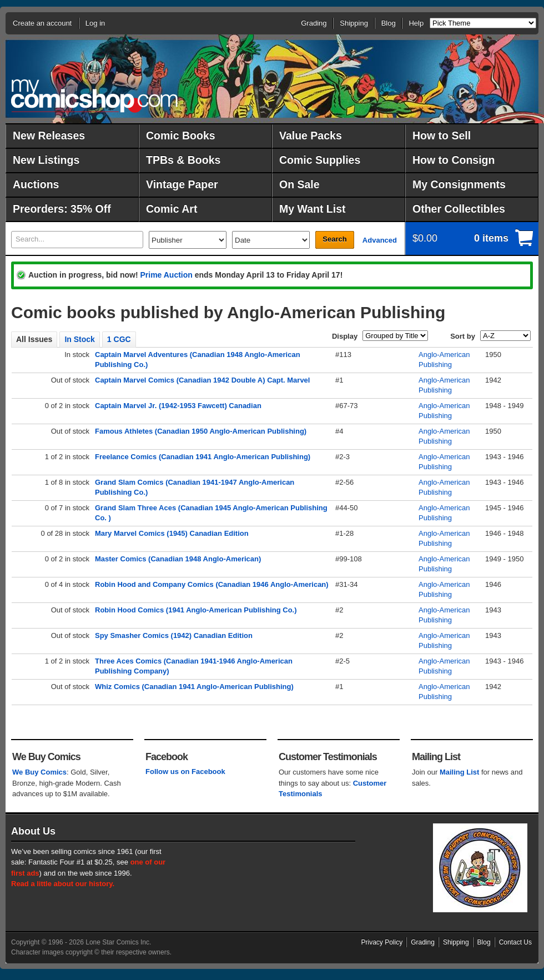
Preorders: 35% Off (62, 209)
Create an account (42, 23)
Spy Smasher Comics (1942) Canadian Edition (174, 635)
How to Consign (454, 160)
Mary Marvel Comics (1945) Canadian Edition (172, 533)
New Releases (49, 135)
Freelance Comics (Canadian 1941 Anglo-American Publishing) (203, 457)
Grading (314, 23)
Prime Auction (166, 275)
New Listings (46, 160)
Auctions (36, 184)
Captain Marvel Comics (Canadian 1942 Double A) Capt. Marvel (202, 380)
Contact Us (515, 942)
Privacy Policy (382, 942)
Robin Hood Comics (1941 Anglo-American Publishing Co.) (196, 610)
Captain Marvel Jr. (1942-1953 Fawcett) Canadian (178, 406)
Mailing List (460, 772)
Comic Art (172, 209)
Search (334, 239)
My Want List (313, 209)
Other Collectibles (459, 209)
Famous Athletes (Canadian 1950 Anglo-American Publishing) (201, 431)
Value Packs (311, 135)
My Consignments (459, 184)
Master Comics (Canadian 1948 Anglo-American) (178, 559)
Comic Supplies (320, 160)
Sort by (463, 336)
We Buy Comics (39, 772)
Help (416, 23)
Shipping (354, 23)
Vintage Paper (182, 184)
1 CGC (119, 339)
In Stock (79, 339)
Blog (389, 23)
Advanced (380, 240)
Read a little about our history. (63, 884)
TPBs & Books (183, 160)
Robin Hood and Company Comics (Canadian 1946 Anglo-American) (212, 584)
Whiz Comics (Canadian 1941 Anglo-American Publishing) (194, 687)
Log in (95, 23)
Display (345, 336)
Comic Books (181, 135)
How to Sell (442, 135)
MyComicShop (94, 96)
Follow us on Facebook (185, 772)
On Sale (299, 184)
